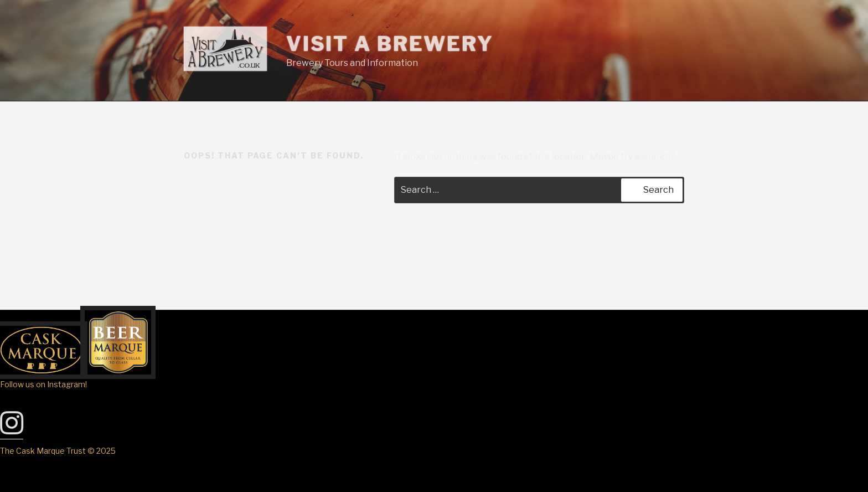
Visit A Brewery (390, 44)
